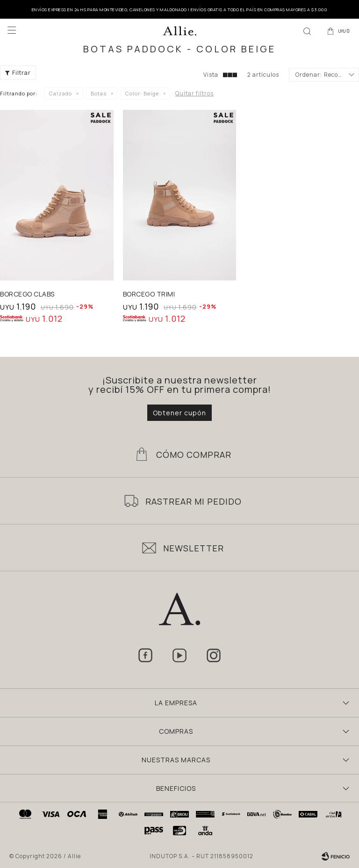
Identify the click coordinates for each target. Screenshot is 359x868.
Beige (142, 93)
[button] (307, 30)
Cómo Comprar (194, 455)
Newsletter (194, 548)
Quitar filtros (194, 93)
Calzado (61, 93)
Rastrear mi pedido (194, 501)
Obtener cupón (179, 413)
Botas (99, 93)
